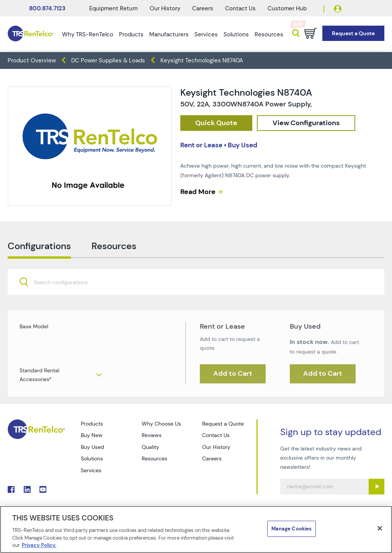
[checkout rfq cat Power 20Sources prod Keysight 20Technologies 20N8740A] (216, 123)
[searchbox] (65, 300)
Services (206, 34)
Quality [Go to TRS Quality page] (150, 447)
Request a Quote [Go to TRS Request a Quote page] (223, 424)
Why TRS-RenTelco (88, 34)
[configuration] (306, 123)
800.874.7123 (47, 8)
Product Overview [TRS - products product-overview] (32, 60)
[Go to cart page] (310, 33)
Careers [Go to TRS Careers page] (212, 458)
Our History (165, 8)
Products (131, 34)
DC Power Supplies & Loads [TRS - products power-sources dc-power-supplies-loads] (108, 60)
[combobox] (196, 300)
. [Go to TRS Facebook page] (11, 489)
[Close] (380, 529)
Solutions (236, 34)
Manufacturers (169, 34)
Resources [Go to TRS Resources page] (154, 458)
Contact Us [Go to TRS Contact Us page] (216, 435)
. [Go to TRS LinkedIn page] (27, 489)
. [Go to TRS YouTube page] (43, 489)
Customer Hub (287, 8)
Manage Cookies (292, 529)
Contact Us (240, 8)
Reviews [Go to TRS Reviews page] (152, 435)
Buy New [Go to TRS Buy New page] (92, 435)
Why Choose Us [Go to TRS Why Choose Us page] (161, 424)
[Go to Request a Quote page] (353, 33)
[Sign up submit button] (376, 487)
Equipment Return (114, 8)
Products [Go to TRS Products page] (92, 424)
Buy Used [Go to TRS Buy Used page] (92, 447)
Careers (203, 8)
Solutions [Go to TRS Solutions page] (92, 458)
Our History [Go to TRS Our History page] (216, 447)
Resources (269, 34)
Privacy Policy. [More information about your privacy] (39, 545)
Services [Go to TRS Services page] (91, 470)
